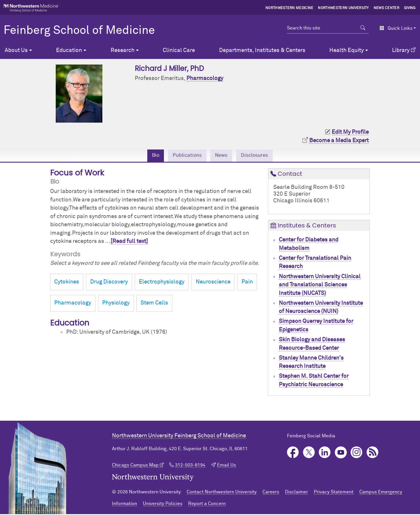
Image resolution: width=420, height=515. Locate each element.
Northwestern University (343, 8)
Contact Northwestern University (222, 493)
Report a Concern (207, 504)
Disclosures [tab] (258, 156)
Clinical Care (179, 50)
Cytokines (67, 283)
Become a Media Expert (339, 141)
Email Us (226, 466)
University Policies (163, 504)
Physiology (116, 304)
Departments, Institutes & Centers (262, 50)
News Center (387, 8)
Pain (247, 283)
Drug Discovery (109, 283)
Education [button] (69, 50)
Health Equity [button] (346, 50)
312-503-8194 (190, 466)
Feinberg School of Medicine (79, 31)
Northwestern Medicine (289, 8)
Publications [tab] (185, 156)
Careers (271, 493)
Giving (410, 8)
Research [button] (123, 50)
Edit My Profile (350, 132)
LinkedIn (325, 453)
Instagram (357, 453)
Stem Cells (154, 304)
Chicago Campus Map (135, 466)
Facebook (293, 453)
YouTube (341, 453)
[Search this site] (322, 28)
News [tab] (222, 156)
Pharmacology (205, 78)
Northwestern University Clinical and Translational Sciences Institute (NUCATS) (320, 286)
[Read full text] (129, 242)
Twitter (309, 453)
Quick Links (396, 28)
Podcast (373, 453)
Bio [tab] (151, 156)
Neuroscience (213, 283)
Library (401, 50)
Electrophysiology (162, 283)
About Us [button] (16, 50)
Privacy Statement (334, 493)
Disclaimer (296, 493)
